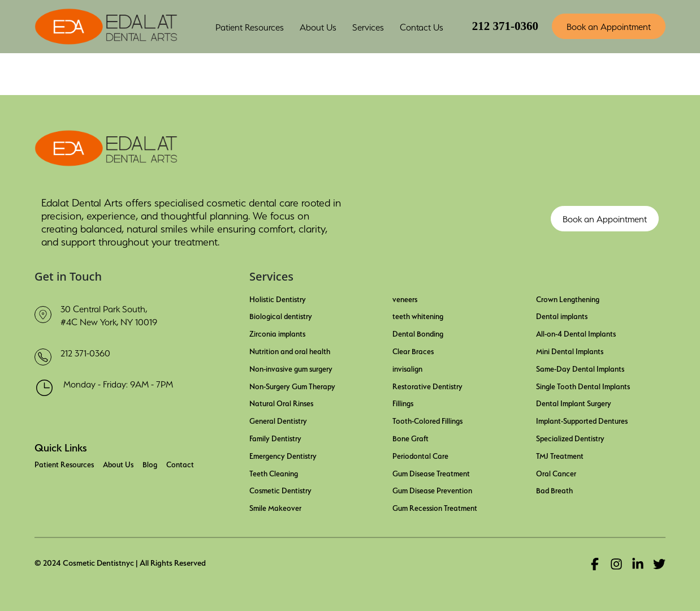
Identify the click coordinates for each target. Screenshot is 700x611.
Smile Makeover (275, 507)
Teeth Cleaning (274, 472)
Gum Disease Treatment (431, 472)
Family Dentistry (275, 437)
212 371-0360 (505, 26)
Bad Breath (554, 489)
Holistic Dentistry (278, 298)
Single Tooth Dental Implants (583, 385)
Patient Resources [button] (250, 26)
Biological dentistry (281, 315)
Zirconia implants (277, 333)
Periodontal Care (420, 455)
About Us (118, 463)
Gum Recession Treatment (435, 507)
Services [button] (368, 26)
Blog (150, 463)
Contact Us (422, 26)
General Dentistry (278, 420)
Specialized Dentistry (570, 437)
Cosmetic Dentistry (280, 489)
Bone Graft (411, 437)
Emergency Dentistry (283, 455)
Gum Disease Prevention (432, 489)
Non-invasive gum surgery (291, 368)
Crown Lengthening (568, 298)
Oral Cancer (556, 472)
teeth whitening (418, 315)
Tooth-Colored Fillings (427, 420)
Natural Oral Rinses (281, 402)
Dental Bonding (418, 333)
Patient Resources (64, 463)
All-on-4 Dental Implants (576, 333)
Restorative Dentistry (427, 385)
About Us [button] (318, 26)
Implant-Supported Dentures (582, 420)
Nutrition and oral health (290, 350)
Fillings (403, 402)
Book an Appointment (609, 25)
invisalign (407, 368)
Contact (180, 463)
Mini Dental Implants (570, 350)
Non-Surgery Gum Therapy (292, 385)
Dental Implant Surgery (574, 402)
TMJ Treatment (560, 455)
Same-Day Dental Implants (580, 368)
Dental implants (562, 315)
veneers (405, 298)
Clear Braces (413, 350)
